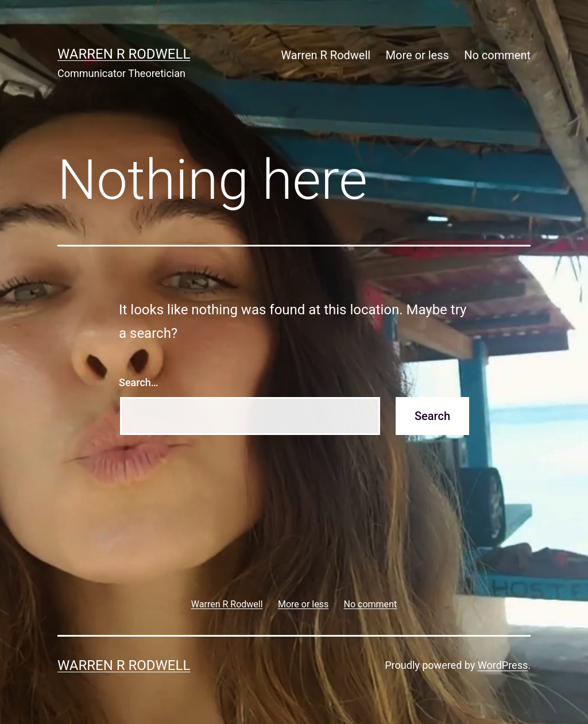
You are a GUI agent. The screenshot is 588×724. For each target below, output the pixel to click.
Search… (139, 382)
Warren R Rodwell (124, 54)
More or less (417, 55)
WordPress (503, 665)
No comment (497, 55)
